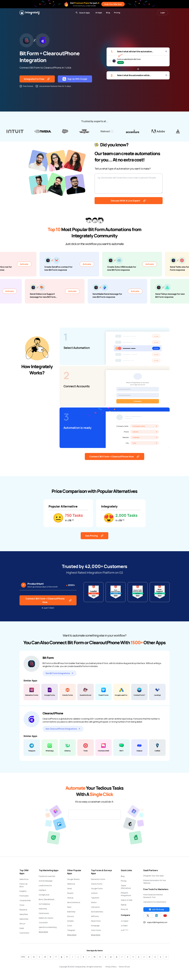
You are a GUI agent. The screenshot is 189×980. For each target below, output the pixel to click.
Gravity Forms (97, 884)
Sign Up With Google (75, 79)
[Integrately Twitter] (148, 916)
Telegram (71, 930)
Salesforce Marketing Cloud (48, 929)
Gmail (69, 888)
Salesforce (24, 879)
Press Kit (124, 909)
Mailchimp (43, 909)
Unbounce (95, 907)
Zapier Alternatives (126, 887)
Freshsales (24, 896)
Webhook (71, 884)
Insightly (23, 891)
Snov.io (22, 924)
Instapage (95, 926)
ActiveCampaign (46, 881)
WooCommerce (74, 902)
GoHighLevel (44, 895)
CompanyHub (25, 900)
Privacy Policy (111, 967)
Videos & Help (127, 900)
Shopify (70, 893)
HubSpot (42, 890)
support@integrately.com (155, 922)
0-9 (23, 957)
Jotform (94, 893)
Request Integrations (126, 894)
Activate (38, 264)
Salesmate (24, 919)
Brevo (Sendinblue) (47, 899)
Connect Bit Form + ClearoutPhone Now (115, 456)
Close (22, 905)
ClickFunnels (44, 913)
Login (163, 13)
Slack (69, 907)
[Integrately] (30, 13)
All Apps (99, 13)
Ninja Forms (96, 921)
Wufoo (94, 902)
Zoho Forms (96, 930)
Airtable (70, 921)
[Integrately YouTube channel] (165, 916)
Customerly (24, 933)
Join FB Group (156, 910)
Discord (70, 916)
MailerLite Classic (46, 918)
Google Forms (97, 888)
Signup (124, 905)
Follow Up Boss (24, 885)
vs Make (124, 926)
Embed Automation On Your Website (155, 882)
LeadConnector (45, 885)
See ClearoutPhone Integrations (63, 729)
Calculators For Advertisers (155, 902)
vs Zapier (125, 921)
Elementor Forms (98, 879)
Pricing (117, 13)
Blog (108, 13)
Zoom (70, 926)
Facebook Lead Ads (47, 876)
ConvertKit (43, 923)
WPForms (95, 916)
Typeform (95, 898)
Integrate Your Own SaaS (153, 876)
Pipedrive (23, 910)
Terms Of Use (124, 967)
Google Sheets (73, 879)
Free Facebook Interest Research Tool (153, 896)
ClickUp (70, 898)
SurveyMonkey (97, 912)
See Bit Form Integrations (60, 673)
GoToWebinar (44, 904)
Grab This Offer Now (113, 4)
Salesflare (24, 914)
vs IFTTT (125, 930)
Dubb (22, 928)
